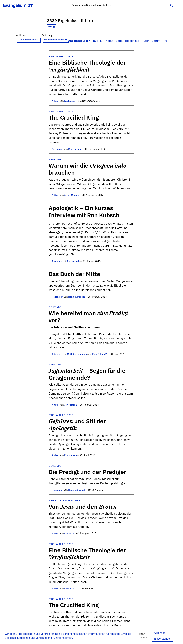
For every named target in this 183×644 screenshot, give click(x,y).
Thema (109, 41)
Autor (145, 41)
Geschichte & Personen (65, 500)
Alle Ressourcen (79, 41)
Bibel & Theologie (61, 56)
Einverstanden (163, 639)
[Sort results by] (55, 40)
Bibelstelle (132, 41)
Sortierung (47, 35)
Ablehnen (160, 633)
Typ (165, 41)
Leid (52, 27)
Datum (156, 41)
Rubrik (97, 41)
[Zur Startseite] (22, 5)
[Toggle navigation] (178, 5)
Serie (119, 41)
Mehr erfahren (144, 636)
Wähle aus (21, 35)
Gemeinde (55, 159)
